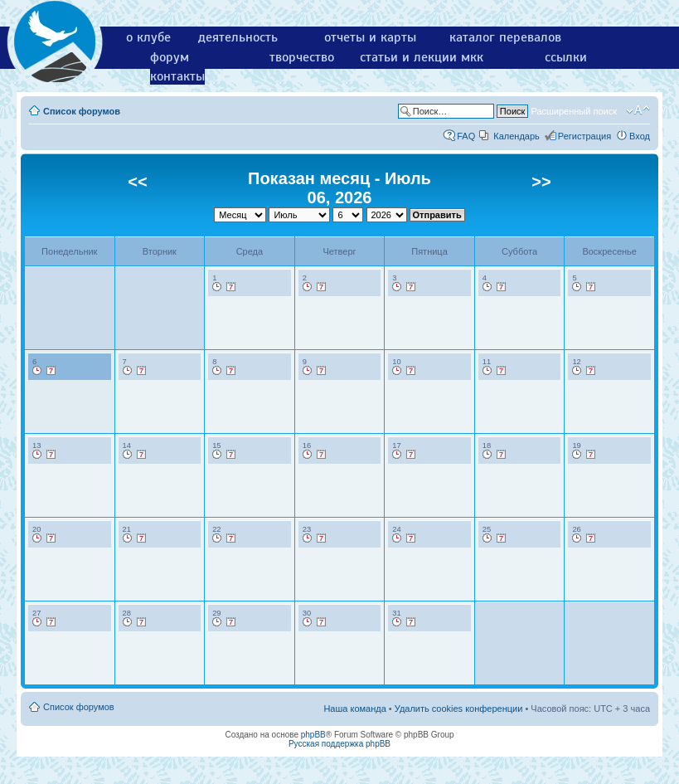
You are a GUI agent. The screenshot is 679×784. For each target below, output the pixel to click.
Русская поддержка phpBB (339, 744)
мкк (472, 57)
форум (170, 57)
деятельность (238, 37)
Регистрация (584, 136)
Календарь (517, 136)
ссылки (566, 57)
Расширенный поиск (574, 111)
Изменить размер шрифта (638, 110)
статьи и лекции (408, 57)
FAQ (466, 136)
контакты (177, 76)
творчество (302, 57)
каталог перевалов (505, 37)
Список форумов (82, 111)
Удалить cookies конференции (459, 709)
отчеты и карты (370, 37)
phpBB (313, 735)
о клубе (148, 37)
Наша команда (354, 709)
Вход (640, 136)
